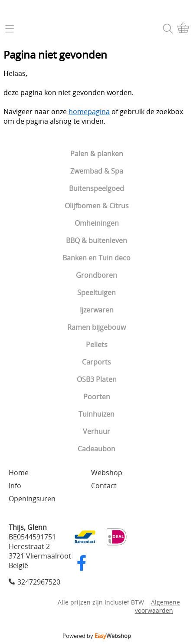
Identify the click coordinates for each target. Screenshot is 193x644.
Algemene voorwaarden (157, 606)
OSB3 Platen (97, 379)
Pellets (97, 345)
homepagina (89, 112)
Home (19, 473)
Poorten (97, 397)
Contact (104, 486)
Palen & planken (97, 154)
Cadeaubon (96, 449)
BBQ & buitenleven (96, 240)
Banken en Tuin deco (96, 258)
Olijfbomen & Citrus (97, 206)
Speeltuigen (96, 292)
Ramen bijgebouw (96, 327)
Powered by (97, 636)
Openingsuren (32, 499)
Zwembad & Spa (97, 171)
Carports (96, 362)
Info (15, 486)
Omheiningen (97, 223)
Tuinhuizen (96, 414)
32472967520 (39, 582)
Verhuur (96, 431)
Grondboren (96, 275)
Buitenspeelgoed (96, 188)
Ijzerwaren (97, 310)
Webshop (107, 473)
